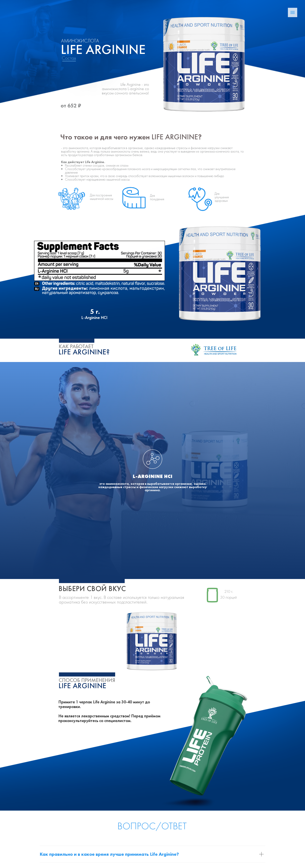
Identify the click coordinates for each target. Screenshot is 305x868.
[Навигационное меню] (293, 12)
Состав (69, 58)
